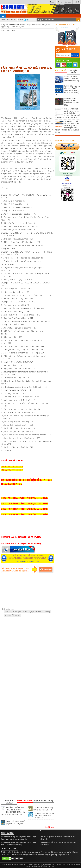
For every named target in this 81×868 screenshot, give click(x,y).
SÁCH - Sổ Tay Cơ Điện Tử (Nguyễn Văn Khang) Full (16, 822)
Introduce (52, 2)
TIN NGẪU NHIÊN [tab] (74, 71)
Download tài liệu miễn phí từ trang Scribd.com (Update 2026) (71, 102)
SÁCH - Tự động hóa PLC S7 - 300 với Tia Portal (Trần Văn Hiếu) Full (44, 816)
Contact (76, 2)
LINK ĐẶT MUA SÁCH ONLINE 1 (12, 467)
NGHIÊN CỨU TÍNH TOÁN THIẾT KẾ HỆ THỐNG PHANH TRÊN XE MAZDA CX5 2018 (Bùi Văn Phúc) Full (13, 811)
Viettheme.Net (47, 864)
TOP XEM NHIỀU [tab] (61, 70)
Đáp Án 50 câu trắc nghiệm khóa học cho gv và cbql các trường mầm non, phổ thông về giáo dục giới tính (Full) (67, 113)
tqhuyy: (43, 837)
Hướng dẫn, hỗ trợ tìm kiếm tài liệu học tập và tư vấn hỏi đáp (72, 79)
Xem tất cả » (49, 827)
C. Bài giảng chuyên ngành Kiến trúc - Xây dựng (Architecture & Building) (28, 612)
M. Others (8, 615)
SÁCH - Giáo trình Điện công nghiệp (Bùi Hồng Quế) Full (43, 809)
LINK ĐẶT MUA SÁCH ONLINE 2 (12, 470)
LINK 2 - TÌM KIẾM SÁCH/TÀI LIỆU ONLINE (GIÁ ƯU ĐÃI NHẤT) (24, 504)
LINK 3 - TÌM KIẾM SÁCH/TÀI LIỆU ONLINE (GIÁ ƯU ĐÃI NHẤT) (24, 509)
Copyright (68, 2)
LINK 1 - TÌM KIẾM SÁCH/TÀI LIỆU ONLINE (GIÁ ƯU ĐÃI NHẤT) (24, 498)
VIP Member (15, 25)
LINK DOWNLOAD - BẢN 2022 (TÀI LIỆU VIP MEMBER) (21, 544)
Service (60, 2)
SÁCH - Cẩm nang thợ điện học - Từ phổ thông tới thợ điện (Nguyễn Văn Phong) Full (67, 90)
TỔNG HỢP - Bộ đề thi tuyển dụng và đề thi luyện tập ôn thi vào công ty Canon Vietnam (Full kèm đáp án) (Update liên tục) (67, 127)
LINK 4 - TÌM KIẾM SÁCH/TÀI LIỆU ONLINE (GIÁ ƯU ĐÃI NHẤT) (24, 514)
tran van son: (45, 842)
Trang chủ (5, 25)
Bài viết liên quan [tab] (25, 801)
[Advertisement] (27, 48)
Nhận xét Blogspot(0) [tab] (43, 801)
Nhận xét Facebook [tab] (9, 802)
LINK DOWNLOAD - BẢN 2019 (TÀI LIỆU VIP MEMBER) (21, 537)
